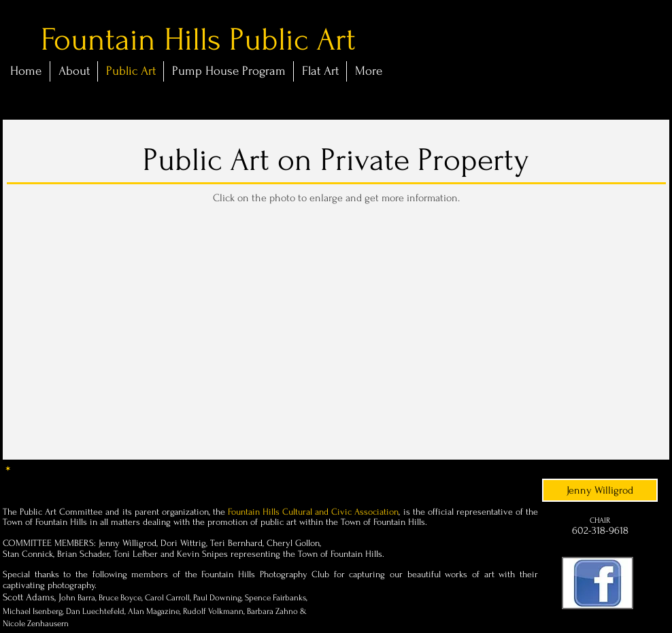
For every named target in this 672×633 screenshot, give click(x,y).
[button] (78, 269)
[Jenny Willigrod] (600, 490)
